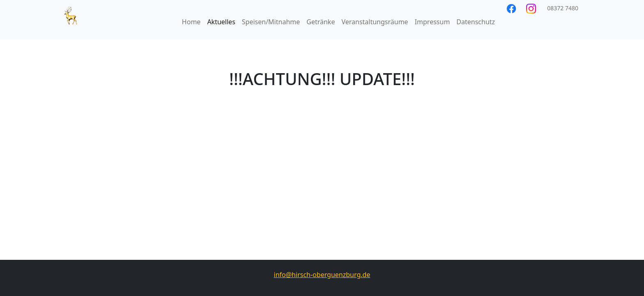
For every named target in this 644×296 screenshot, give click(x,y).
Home (191, 22)
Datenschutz (476, 22)
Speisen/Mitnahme (271, 22)
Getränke (321, 22)
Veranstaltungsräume (375, 22)
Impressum (432, 22)
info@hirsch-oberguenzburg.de (322, 275)
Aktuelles (221, 22)
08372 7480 (562, 8)
